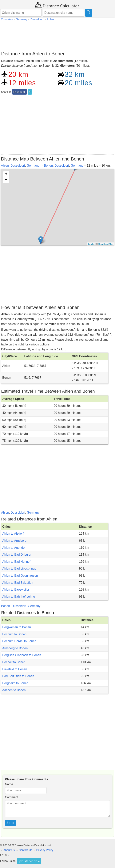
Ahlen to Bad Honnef (16, 562)
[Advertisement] (57, 36)
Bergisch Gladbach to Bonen (22, 655)
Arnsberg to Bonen (15, 648)
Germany (33, 166)
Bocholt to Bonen (14, 662)
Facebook (19, 92)
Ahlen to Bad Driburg (16, 555)
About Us (9, 850)
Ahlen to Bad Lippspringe (19, 569)
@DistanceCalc (29, 861)
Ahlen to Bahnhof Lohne (19, 597)
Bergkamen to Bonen (17, 627)
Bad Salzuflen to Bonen (18, 676)
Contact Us (25, 850)
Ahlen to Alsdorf (13, 534)
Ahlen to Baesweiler (16, 590)
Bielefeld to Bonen (15, 669)
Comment (12, 797)
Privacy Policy (45, 850)
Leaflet (91, 244)
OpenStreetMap (106, 244)
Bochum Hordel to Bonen (19, 641)
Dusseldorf (18, 166)
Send (10, 823)
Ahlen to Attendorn (15, 548)
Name (9, 784)
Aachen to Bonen (14, 690)
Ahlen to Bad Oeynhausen (20, 576)
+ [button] (6, 174)
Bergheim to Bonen (15, 683)
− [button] (6, 180)
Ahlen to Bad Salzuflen (18, 583)
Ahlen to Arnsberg (14, 541)
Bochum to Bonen (14, 634)
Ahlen (5, 166)
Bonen (48, 166)
